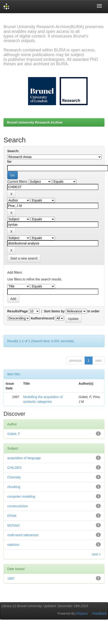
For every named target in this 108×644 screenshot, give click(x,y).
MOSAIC (14, 525)
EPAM (12, 516)
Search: (13, 151)
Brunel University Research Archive (35, 122)
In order (94, 311)
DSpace (82, 613)
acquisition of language (24, 458)
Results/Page (18, 311)
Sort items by (54, 311)
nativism (13, 545)
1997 (11, 578)
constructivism (18, 506)
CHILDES (14, 468)
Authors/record (42, 318)
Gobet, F (14, 434)
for (9, 162)
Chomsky (14, 477)
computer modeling (21, 497)
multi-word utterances (23, 535)
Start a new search (24, 258)
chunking (14, 487)
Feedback (99, 613)
